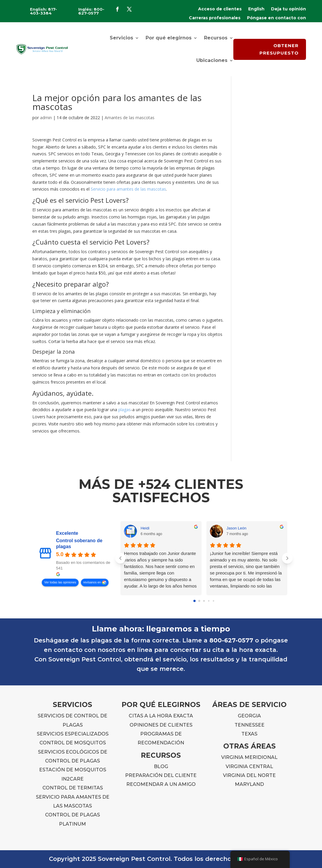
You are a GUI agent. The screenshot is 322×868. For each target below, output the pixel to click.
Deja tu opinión (288, 9)
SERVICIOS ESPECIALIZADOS (73, 734)
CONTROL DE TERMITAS (73, 788)
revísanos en (92, 582)
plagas (125, 410)
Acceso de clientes (220, 9)
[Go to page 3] (209, 601)
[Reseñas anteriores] (120, 558)
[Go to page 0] (195, 601)
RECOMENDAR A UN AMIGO (161, 784)
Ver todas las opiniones (60, 582)
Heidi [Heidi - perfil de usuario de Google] (145, 528)
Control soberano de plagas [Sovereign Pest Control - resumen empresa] (79, 544)
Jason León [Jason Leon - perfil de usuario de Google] (236, 528)
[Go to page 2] (204, 601)
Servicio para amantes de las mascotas (128, 189)
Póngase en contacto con (276, 18)
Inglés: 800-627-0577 (91, 11)
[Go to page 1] (199, 601)
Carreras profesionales (215, 18)
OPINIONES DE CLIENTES (161, 725)
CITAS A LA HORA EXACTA (161, 716)
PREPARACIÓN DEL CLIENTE (161, 775)
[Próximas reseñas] (287, 558)
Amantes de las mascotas (130, 118)
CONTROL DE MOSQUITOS (73, 743)
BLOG (161, 766)
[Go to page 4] (213, 601)
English (256, 9)
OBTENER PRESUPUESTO (279, 49)
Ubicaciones (212, 60)
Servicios (121, 38)
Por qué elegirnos (169, 38)
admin (46, 118)
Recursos (216, 38)
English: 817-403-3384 (43, 11)
